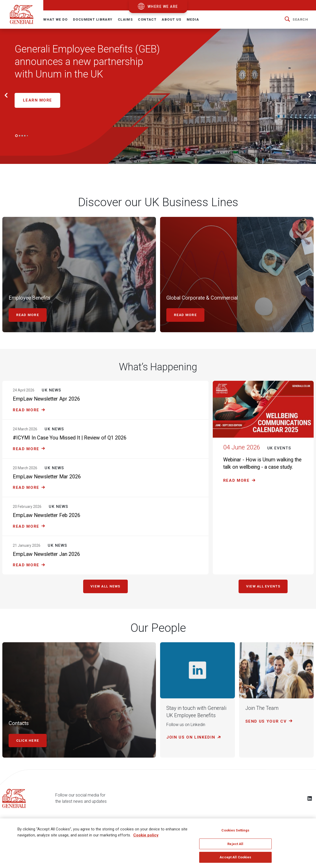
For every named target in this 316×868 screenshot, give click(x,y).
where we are (163, 7)
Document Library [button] (93, 19)
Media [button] (193, 19)
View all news (105, 587)
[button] (296, 20)
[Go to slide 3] (22, 136)
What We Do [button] (55, 19)
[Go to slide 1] (16, 136)
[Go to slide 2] (20, 136)
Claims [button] (125, 19)
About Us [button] (171, 19)
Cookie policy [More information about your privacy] (146, 835)
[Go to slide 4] (25, 136)
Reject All (235, 844)
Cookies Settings (235, 830)
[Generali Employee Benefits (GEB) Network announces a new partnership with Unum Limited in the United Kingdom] (111, 68)
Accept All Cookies (235, 857)
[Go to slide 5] (27, 136)
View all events (263, 587)
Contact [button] (147, 19)
